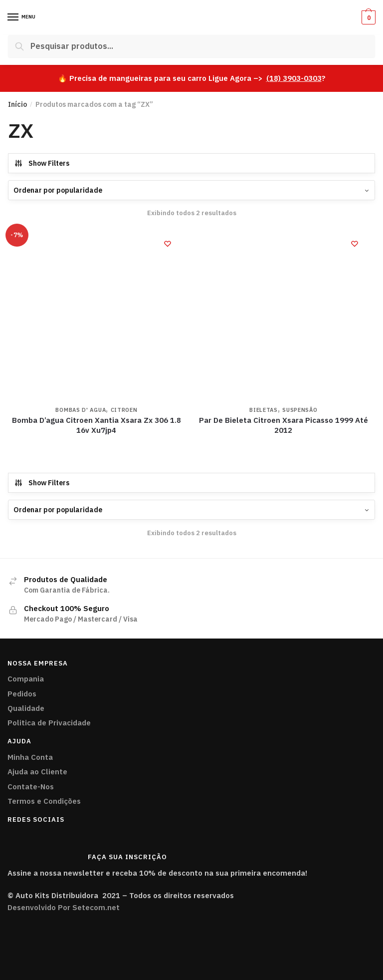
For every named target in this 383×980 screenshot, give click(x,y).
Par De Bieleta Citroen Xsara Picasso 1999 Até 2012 (284, 425)
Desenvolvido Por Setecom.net (64, 907)
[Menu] (13, 17)
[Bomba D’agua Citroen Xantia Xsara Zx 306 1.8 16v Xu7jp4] (96, 315)
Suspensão (300, 410)
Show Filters (42, 163)
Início (17, 104)
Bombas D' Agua (81, 410)
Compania (26, 679)
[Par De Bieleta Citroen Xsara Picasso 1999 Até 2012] (284, 315)
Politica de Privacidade (49, 723)
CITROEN (124, 410)
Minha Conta (30, 757)
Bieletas (264, 410)
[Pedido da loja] (191, 190)
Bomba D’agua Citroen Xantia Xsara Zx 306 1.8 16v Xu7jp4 (96, 425)
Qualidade (26, 708)
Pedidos (22, 694)
